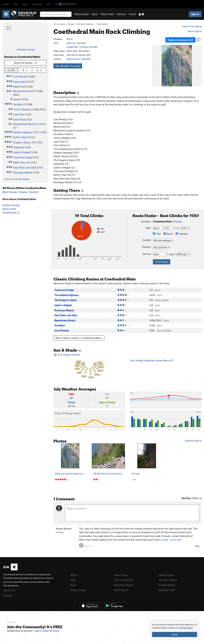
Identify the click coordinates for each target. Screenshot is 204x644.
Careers (8, 594)
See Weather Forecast (68, 66)
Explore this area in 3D (180, 39)
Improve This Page (192, 26)
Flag (197, 545)
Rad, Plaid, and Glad (25, 167)
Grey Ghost (20, 119)
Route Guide (82, 14)
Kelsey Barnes (64, 528)
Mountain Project (124, 584)
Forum (132, 14)
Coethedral (102, 24)
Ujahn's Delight (22, 152)
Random (34, 192)
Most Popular (10, 192)
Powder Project (167, 584)
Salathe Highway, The (25, 132)
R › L (25, 70)
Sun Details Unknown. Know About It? (152, 359)
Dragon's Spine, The (25, 142)
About (74, 574)
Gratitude (19, 147)
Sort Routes (24, 179)
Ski (49, 4)
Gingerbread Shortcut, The (28, 124)
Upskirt (17, 99)
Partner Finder (78, 588)
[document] (175, 630)
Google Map (72, 47)
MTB (16, 4)
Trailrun (37, 4)
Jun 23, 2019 (176, 539)
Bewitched (19, 87)
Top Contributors (124, 579)
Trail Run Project (168, 579)
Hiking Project (167, 574)
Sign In (195, 14)
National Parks (167, 588)
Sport (168, 232)
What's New (107, 14)
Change (177, 220)
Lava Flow (19, 114)
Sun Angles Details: (89, 365)
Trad (157, 232)
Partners (121, 14)
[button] (155, 65)
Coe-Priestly (20, 76)
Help (73, 579)
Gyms (95, 14)
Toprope (181, 232)
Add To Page (194, 31)
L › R (11, 70)
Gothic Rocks (21, 137)
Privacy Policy (187, 628)
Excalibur (18, 104)
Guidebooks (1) (11, 212)
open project (20, 82)
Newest (23, 192)
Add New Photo (193, 439)
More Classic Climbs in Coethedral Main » (79, 337)
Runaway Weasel (23, 172)
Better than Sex (22, 162)
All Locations (59, 24)
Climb (6, 4)
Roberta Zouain (74, 59)
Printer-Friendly (11, 205)
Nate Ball (71, 55)
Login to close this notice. (47, 631)
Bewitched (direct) (24, 91)
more (165, 539)
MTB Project (121, 588)
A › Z (39, 70)
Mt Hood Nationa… (86, 24)
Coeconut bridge (23, 157)
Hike (25, 4)
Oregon (71, 24)
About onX (9, 589)
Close (175, 634)
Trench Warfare (22, 109)
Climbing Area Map (26, 49)
